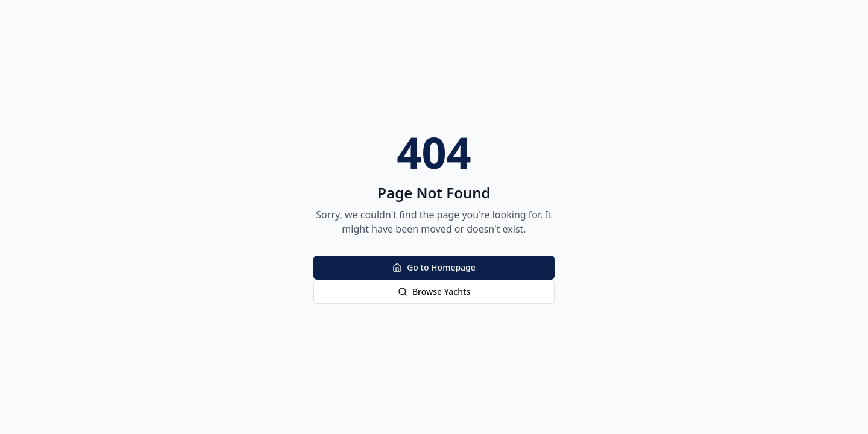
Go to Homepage (434, 267)
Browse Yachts (434, 291)
